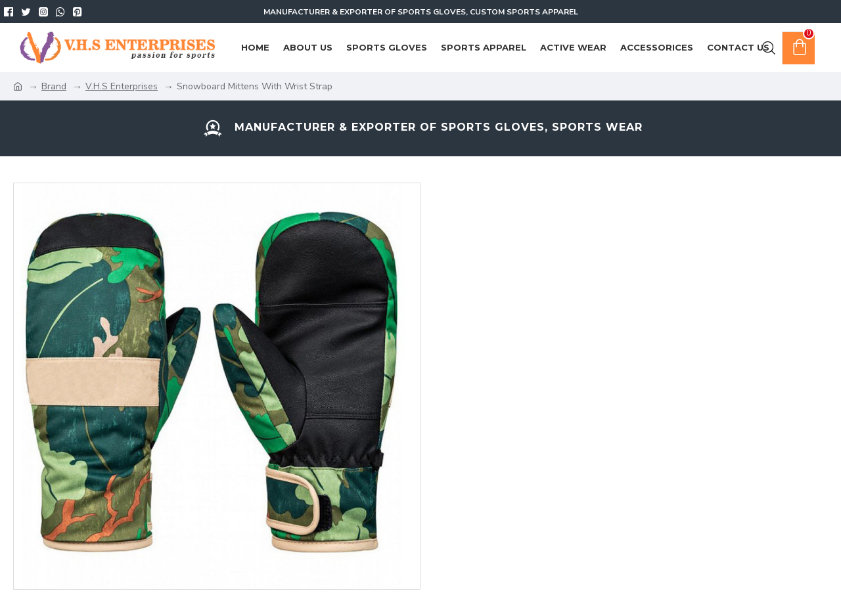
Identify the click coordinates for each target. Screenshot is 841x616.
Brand (54, 86)
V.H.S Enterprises (122, 86)
